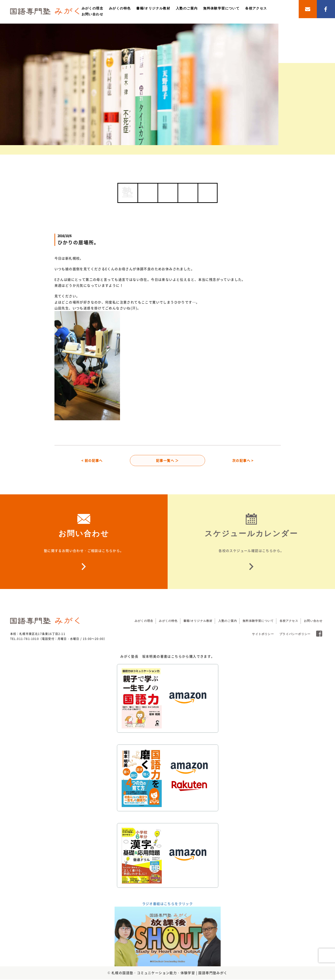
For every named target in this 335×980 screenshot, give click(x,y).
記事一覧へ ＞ (167, 461)
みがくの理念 (92, 8)
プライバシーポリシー (295, 635)
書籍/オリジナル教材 (153, 8)
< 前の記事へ (92, 461)
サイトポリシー (263, 635)
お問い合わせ (92, 14)
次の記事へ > (243, 461)
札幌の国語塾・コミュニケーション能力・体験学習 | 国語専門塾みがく (170, 973)
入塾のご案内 (187, 8)
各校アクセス (256, 8)
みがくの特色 (120, 8)
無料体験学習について (221, 8)
